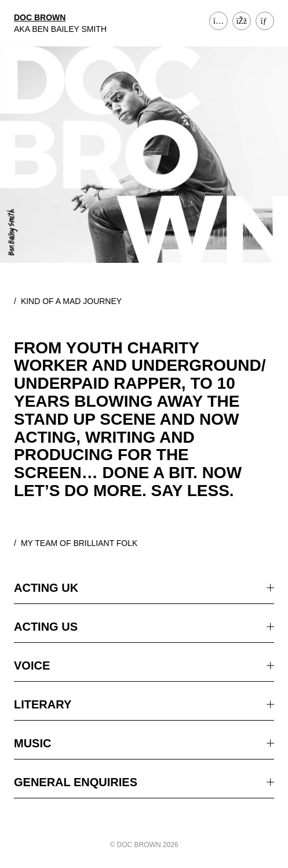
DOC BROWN (40, 17)
